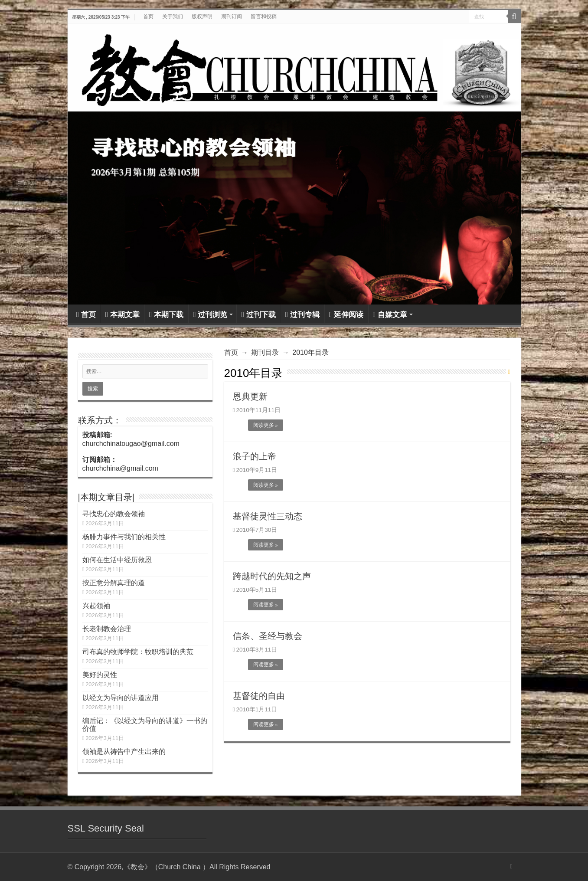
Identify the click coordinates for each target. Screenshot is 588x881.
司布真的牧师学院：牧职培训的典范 (138, 652)
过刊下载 (258, 315)
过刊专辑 (302, 315)
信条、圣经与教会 (268, 636)
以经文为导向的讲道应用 (121, 698)
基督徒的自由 (259, 696)
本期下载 (166, 315)
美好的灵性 (100, 675)
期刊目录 (265, 352)
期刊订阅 (232, 16)
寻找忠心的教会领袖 (114, 514)
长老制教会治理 (107, 629)
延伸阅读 (346, 315)
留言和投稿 (264, 16)
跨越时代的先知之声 (272, 576)
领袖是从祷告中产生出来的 (124, 752)
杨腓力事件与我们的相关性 (124, 537)
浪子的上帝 (255, 456)
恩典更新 (250, 396)
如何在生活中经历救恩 (117, 560)
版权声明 (202, 16)
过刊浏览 (210, 315)
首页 (148, 16)
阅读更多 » (266, 425)
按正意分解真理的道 (114, 583)
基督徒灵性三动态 (268, 516)
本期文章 (122, 315)
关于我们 (173, 16)
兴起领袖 (96, 606)
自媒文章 (390, 315)
